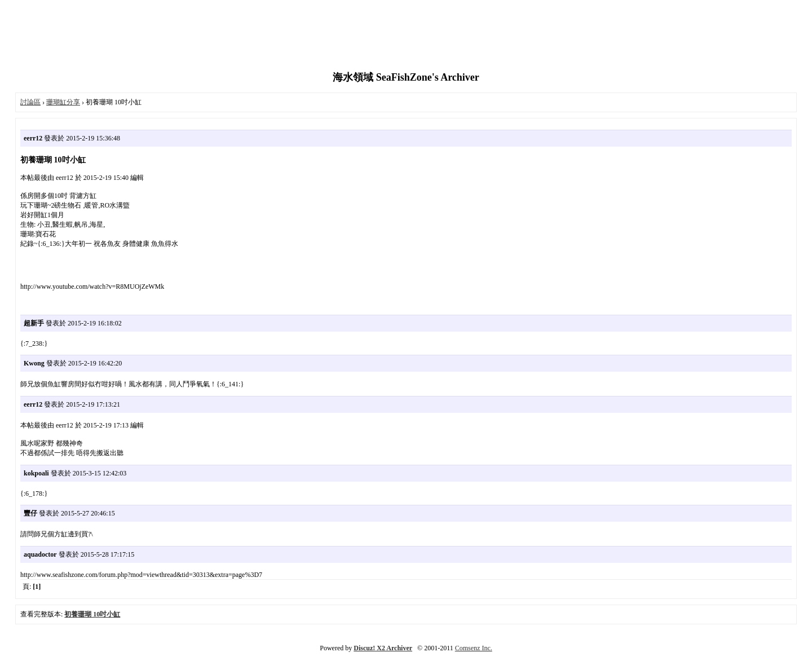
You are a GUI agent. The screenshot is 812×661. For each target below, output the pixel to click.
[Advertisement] (406, 37)
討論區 (30, 102)
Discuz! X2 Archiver (383, 648)
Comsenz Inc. (474, 648)
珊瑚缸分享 (63, 102)
